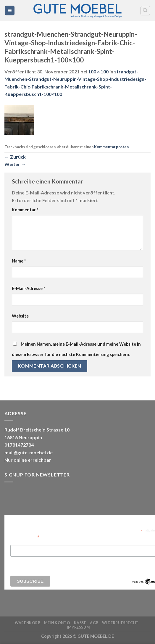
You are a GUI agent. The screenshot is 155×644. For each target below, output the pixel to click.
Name (19, 261)
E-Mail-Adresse (28, 288)
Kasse (80, 623)
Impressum (78, 627)
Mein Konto (57, 623)
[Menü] (10, 11)
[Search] (145, 11)
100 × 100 (98, 71)
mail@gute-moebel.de (29, 452)
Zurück (15, 157)
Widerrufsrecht (120, 623)
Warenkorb (28, 623)
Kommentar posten (111, 147)
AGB (94, 623)
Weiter (15, 164)
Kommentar (25, 210)
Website (20, 316)
